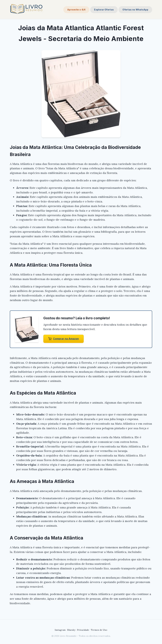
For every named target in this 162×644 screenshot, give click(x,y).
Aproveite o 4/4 (76, 10)
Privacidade (83, 630)
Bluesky (71, 630)
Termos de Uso (99, 630)
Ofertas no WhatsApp (135, 10)
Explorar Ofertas (104, 10)
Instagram (60, 630)
